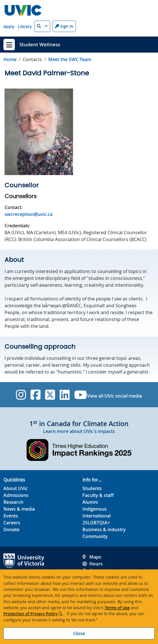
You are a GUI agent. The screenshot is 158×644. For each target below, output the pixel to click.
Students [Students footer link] (92, 488)
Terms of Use (117, 608)
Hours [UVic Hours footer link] (93, 564)
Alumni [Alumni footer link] (90, 502)
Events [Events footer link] (11, 516)
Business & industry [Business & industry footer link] (104, 529)
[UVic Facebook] (36, 395)
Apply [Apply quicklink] (9, 26)
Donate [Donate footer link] (11, 529)
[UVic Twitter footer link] (50, 395)
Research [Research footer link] (13, 502)
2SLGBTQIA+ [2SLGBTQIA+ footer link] (96, 523)
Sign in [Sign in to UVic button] (64, 26)
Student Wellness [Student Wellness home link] (40, 44)
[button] (42, 26)
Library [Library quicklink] (25, 26)
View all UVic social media (115, 396)
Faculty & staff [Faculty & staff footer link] (98, 495)
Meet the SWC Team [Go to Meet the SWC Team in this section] (70, 59)
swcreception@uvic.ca (29, 214)
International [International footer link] (97, 516)
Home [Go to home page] (10, 59)
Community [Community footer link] (95, 536)
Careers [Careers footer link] (12, 523)
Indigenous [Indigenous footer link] (95, 509)
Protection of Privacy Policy (31, 614)
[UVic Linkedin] (65, 395)
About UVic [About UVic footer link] (16, 488)
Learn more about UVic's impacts (79, 431)
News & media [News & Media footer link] (19, 509)
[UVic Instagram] (21, 395)
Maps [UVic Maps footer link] (92, 557)
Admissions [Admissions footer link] (16, 495)
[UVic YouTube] (81, 395)
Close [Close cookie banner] (79, 633)
